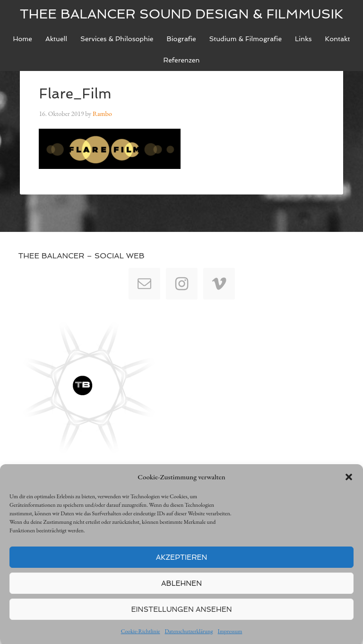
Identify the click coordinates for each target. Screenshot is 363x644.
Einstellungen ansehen (182, 609)
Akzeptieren (182, 557)
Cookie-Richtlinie (141, 631)
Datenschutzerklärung (189, 631)
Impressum (230, 631)
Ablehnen (181, 583)
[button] (349, 477)
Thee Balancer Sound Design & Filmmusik (182, 14)
